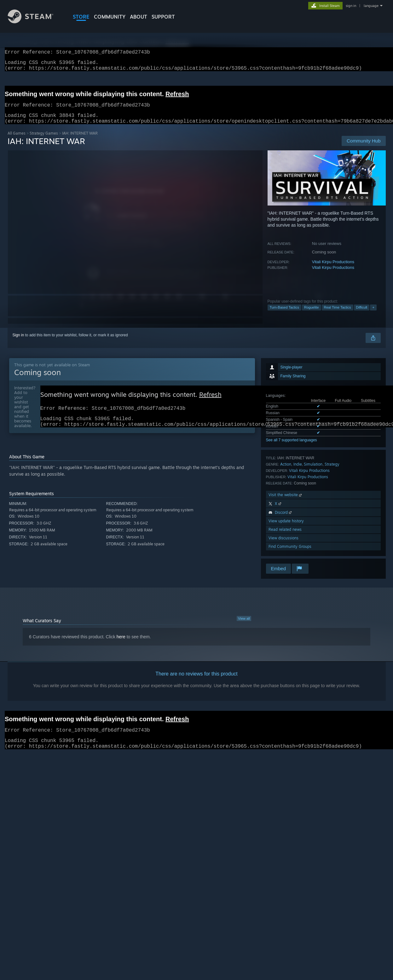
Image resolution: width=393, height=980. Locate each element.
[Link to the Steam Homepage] (35, 22)
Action (286, 472)
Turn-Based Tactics (285, 315)
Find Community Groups (290, 554)
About (139, 17)
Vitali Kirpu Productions (333, 269)
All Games (17, 141)
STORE (81, 17)
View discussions (283, 545)
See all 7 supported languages (292, 448)
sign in (351, 6)
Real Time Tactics (338, 315)
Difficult (362, 315)
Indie (298, 472)
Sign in (18, 343)
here (121, 644)
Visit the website (286, 502)
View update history (286, 528)
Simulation (313, 472)
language (371, 6)
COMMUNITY (110, 17)
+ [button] (373, 315)
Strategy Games (44, 141)
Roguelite (311, 315)
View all (244, 626)
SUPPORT (163, 17)
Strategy (332, 472)
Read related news (285, 537)
